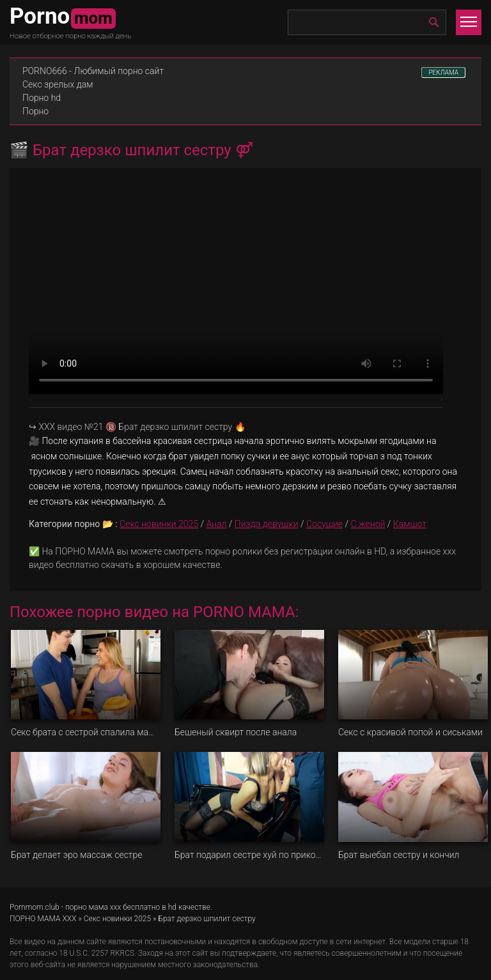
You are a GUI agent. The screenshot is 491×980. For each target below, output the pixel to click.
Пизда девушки (267, 524)
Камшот (410, 524)
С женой (368, 524)
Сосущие (324, 524)
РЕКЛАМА (443, 73)
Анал (216, 524)
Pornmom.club (35, 907)
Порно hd (42, 98)
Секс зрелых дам (58, 84)
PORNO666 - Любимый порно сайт (93, 71)
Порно (35, 111)
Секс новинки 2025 (159, 524)
